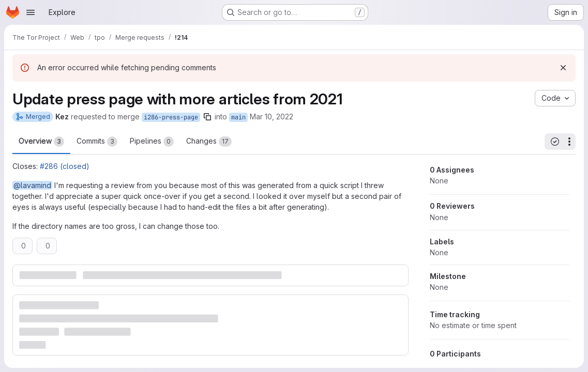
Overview (41, 142)
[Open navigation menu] (31, 12)
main (238, 117)
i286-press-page (171, 117)
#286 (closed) (65, 166)
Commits (97, 142)
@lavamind (32, 185)
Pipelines (152, 142)
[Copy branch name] (207, 117)
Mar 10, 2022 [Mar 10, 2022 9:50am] (272, 117)
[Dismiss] (563, 68)
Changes (209, 142)
